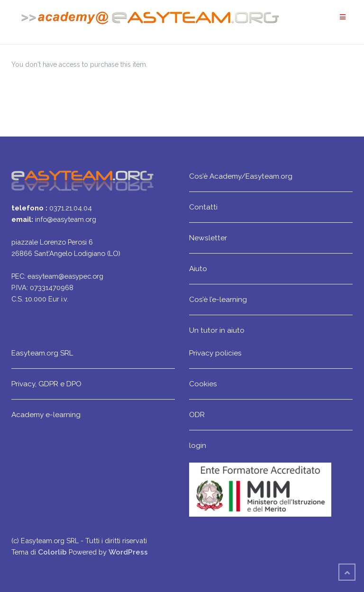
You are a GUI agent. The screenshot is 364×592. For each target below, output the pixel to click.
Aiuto (198, 269)
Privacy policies (215, 353)
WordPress (128, 552)
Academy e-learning (46, 414)
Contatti (203, 207)
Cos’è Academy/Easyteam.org (241, 176)
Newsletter (208, 238)
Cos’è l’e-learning (218, 299)
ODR (197, 414)
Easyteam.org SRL (42, 353)
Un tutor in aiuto (217, 330)
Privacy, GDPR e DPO (46, 384)
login (198, 445)
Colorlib (52, 552)
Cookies (203, 384)
